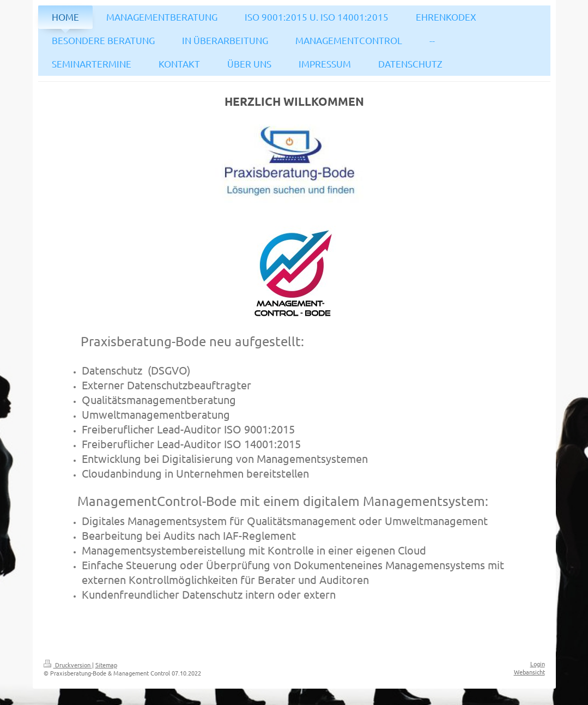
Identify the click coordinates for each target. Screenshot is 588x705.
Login (538, 664)
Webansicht (529, 672)
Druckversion (68, 665)
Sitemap (106, 665)
